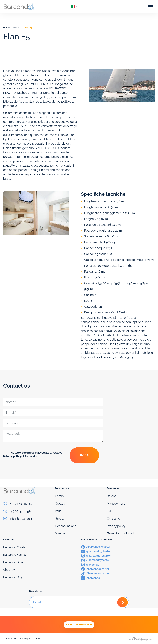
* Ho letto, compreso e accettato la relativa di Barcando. (33, 455)
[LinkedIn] (91, 578)
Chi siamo (113, 518)
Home (6, 28)
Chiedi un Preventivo (79, 625)
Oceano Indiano (66, 526)
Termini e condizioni (120, 533)
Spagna (60, 533)
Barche (112, 496)
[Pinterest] (95, 569)
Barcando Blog (13, 577)
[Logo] (19, 6)
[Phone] (27, 504)
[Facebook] (96, 547)
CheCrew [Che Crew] (9, 570)
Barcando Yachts (14, 555)
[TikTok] (95, 573)
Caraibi (60, 496)
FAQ (110, 511)
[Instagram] (96, 556)
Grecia (59, 518)
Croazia (60, 504)
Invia (84, 455)
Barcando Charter (15, 547)
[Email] (27, 519)
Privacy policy (116, 526)
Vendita (17, 28)
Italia (58, 511)
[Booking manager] (140, 639)
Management (116, 504)
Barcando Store (14, 562)
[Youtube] (96, 551)
